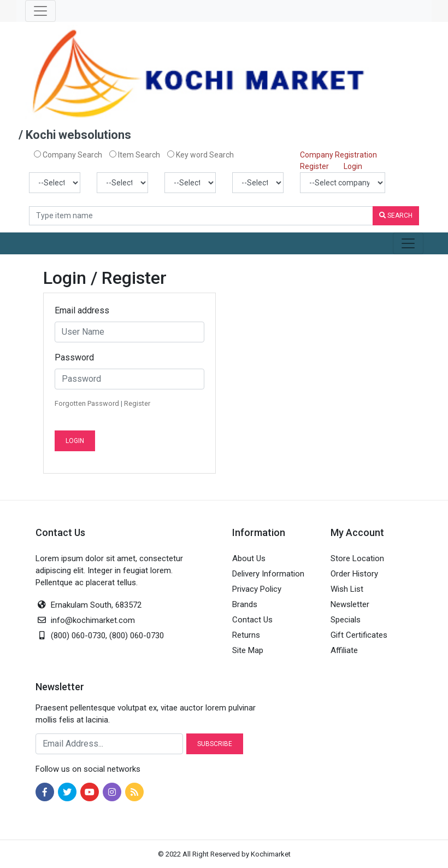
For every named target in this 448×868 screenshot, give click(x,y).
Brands (245, 604)
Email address (82, 310)
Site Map (248, 650)
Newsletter (350, 604)
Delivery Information (268, 574)
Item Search (135, 155)
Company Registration (338, 155)
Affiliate (344, 650)
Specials (346, 620)
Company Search (68, 155)
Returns (246, 635)
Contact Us (252, 620)
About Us (249, 558)
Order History (354, 574)
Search (396, 215)
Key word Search (201, 155)
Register (314, 166)
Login (353, 166)
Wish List (347, 589)
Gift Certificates (359, 635)
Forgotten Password (87, 403)
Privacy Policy (257, 589)
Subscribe (215, 744)
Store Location (357, 558)
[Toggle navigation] (40, 11)
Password (74, 357)
